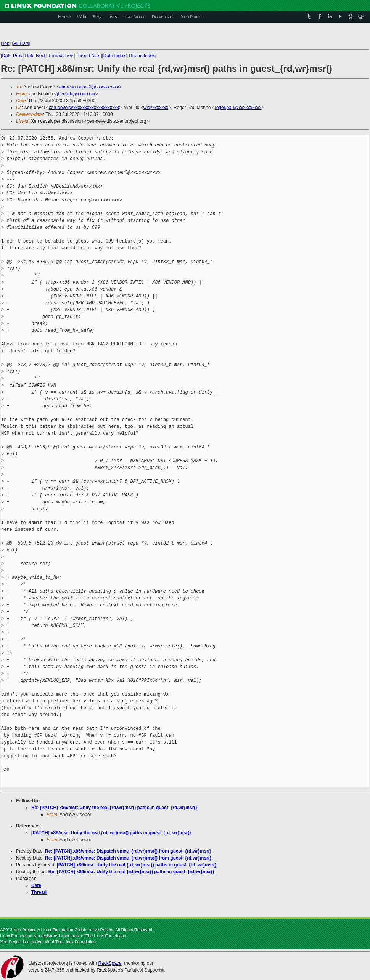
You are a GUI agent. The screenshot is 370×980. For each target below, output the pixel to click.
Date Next (35, 56)
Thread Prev (60, 56)
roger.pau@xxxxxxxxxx (238, 108)
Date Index (114, 56)
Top (6, 43)
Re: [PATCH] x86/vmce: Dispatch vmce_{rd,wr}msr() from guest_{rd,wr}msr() (128, 851)
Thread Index (142, 56)
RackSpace (110, 963)
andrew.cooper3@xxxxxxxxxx (89, 87)
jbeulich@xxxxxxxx (76, 94)
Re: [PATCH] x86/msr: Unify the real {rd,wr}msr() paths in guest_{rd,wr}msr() (114, 808)
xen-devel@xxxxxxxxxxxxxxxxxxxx (84, 108)
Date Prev (12, 56)
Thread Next (88, 56)
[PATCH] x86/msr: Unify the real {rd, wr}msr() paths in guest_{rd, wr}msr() (111, 833)
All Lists (21, 43)
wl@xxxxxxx (156, 108)
